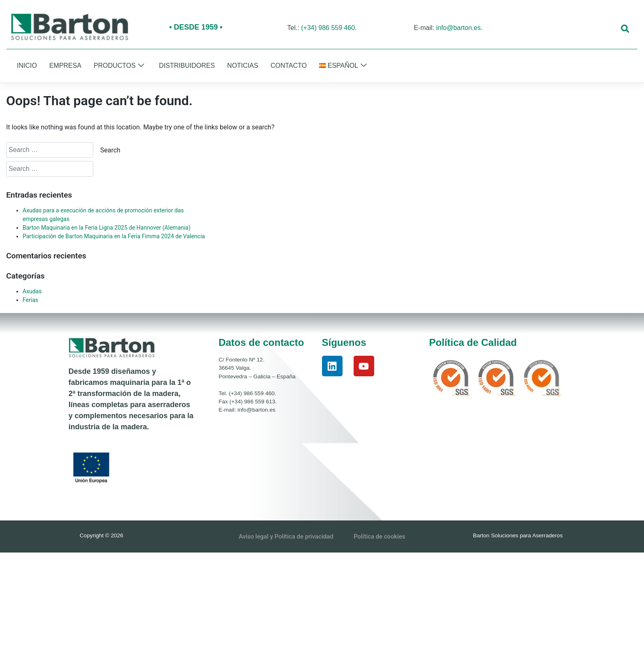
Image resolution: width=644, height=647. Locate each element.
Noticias (243, 66)
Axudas (32, 291)
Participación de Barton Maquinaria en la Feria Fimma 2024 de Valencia (114, 236)
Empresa (65, 66)
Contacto (289, 66)
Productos (119, 66)
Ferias (30, 300)
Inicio (27, 66)
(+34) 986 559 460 (328, 28)
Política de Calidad (473, 342)
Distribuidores (187, 66)
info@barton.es (459, 28)
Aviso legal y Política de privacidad (286, 536)
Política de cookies (380, 536)
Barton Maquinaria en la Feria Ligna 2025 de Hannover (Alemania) (107, 228)
